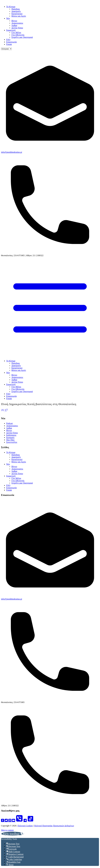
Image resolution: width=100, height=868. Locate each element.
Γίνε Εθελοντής (18, 35)
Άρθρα (14, 25)
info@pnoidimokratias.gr (12, 152)
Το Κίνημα (11, 7)
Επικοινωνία (11, 42)
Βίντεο (14, 21)
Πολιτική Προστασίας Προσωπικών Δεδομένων (54, 826)
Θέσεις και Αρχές (19, 16)
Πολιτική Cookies (25, 826)
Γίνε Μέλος (16, 32)
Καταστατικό (17, 14)
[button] (13, 834)
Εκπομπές (10, 437)
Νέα (8, 18)
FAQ (8, 40)
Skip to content (7, 830)
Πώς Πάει (10, 440)
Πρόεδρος (16, 9)
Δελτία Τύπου (17, 28)
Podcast (10, 423)
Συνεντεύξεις (12, 442)
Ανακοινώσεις (17, 23)
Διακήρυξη (16, 11)
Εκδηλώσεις (11, 435)
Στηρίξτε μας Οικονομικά (22, 37)
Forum (9, 44)
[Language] (6, 49)
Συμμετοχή (11, 30)
